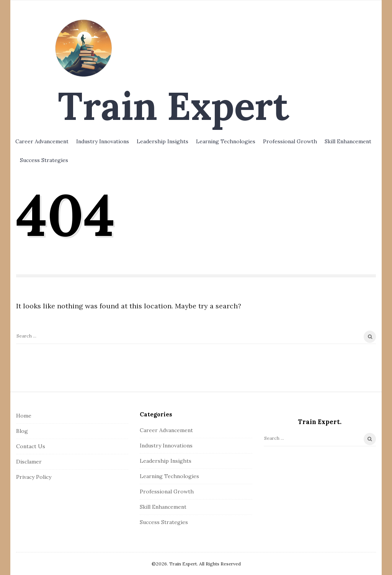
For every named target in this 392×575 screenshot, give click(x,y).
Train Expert (173, 106)
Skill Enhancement (348, 141)
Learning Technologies (226, 141)
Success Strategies (44, 160)
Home (24, 416)
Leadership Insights (163, 141)
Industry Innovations (103, 141)
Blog (22, 431)
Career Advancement (42, 141)
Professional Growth (290, 141)
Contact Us (31, 446)
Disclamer (29, 462)
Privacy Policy (34, 477)
